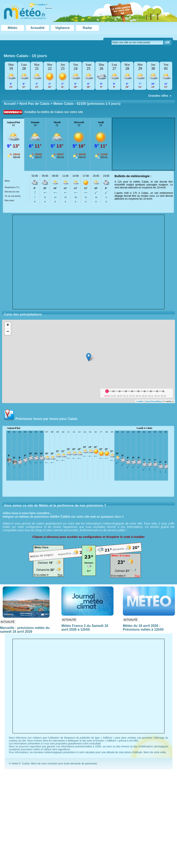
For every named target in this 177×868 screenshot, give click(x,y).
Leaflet (140, 401)
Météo (12, 28)
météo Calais (60, 517)
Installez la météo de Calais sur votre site (54, 112)
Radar (87, 28)
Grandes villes (160, 97)
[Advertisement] (143, 144)
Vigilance (62, 28)
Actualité (37, 28)
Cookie (26, 764)
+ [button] (8, 325)
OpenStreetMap (153, 401)
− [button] (8, 332)
